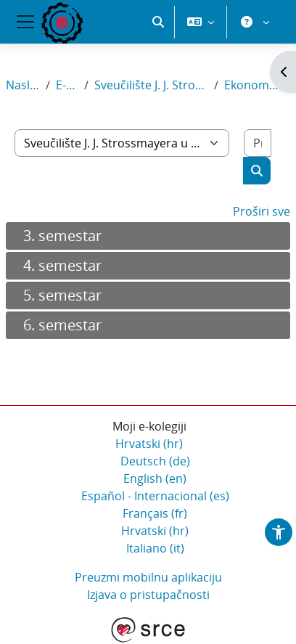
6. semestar (62, 325)
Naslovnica (23, 85)
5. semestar (62, 295)
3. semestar (62, 236)
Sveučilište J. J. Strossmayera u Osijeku (151, 85)
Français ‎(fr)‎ (155, 513)
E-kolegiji (67, 85)
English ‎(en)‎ (155, 478)
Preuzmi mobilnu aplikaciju (148, 577)
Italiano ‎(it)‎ (155, 548)
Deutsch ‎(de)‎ (155, 461)
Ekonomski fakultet (251, 85)
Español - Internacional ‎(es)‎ (155, 496)
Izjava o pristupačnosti (148, 595)
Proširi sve (262, 211)
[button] (158, 22)
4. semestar (62, 265)
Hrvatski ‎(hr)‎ (149, 444)
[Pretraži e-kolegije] (258, 143)
